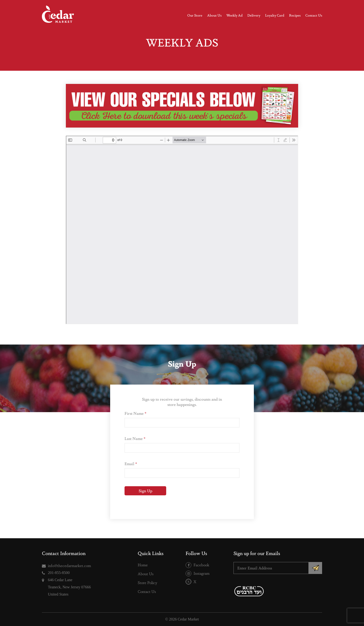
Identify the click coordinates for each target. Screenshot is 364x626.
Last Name (135, 438)
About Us (214, 15)
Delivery (254, 15)
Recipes (295, 15)
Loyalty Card (275, 15)
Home (143, 565)
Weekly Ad (234, 15)
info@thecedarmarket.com (69, 565)
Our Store (195, 15)
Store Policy (147, 582)
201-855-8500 (59, 573)
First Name (135, 413)
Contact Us (314, 15)
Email (131, 464)
